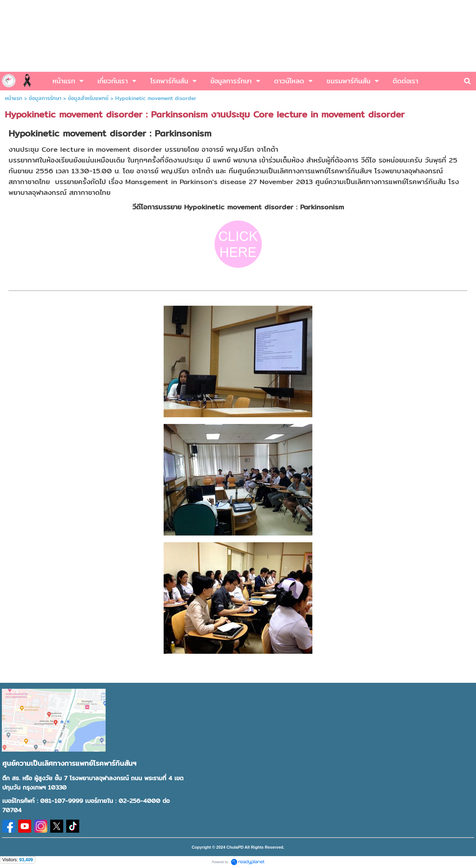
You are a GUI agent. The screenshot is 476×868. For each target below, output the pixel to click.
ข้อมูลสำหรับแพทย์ (88, 98)
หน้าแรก (14, 98)
